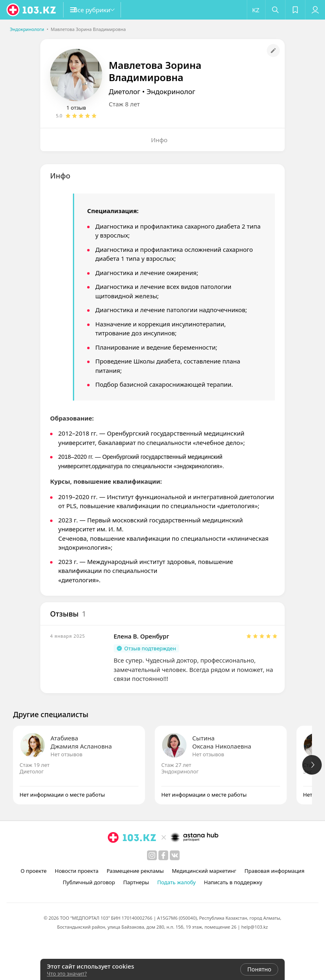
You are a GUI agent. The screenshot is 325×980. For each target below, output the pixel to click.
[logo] (32, 10)
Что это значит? (67, 973)
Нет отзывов (66, 754)
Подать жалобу (177, 882)
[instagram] (152, 855)
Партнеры (136, 882)
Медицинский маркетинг (204, 871)
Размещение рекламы (135, 871)
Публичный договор (89, 882)
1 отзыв (76, 108)
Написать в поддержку (233, 882)
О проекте (34, 871)
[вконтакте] (175, 855)
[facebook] (163, 855)
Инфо (159, 140)
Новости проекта (76, 871)
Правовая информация (274, 871)
